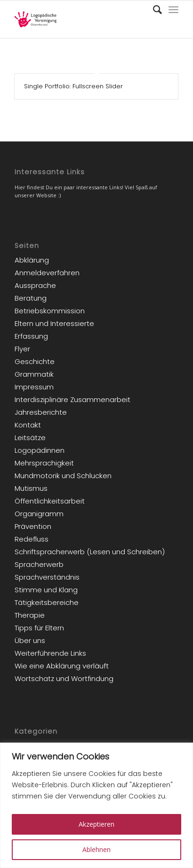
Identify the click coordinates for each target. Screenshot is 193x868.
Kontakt (28, 425)
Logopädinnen (40, 450)
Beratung (31, 298)
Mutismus (31, 488)
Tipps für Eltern (39, 628)
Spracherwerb (39, 564)
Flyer (22, 349)
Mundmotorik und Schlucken (63, 476)
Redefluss (32, 539)
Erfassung (31, 336)
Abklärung (32, 260)
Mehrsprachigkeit (44, 463)
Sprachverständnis (47, 577)
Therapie (30, 615)
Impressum (34, 387)
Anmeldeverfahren (47, 273)
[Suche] (153, 10)
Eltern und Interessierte (54, 323)
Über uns (30, 640)
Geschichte (35, 361)
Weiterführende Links (50, 653)
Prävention (33, 526)
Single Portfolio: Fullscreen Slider (73, 86)
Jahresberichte (41, 412)
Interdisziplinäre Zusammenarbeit (72, 399)
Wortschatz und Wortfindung (64, 678)
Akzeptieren (96, 824)
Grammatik (34, 374)
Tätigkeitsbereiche (47, 602)
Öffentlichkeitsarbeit (50, 501)
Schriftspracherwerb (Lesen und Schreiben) (90, 552)
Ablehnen (96, 849)
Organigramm (39, 514)
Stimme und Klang (46, 590)
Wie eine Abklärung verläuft (62, 666)
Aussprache (35, 285)
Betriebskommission (50, 311)
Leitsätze (30, 438)
